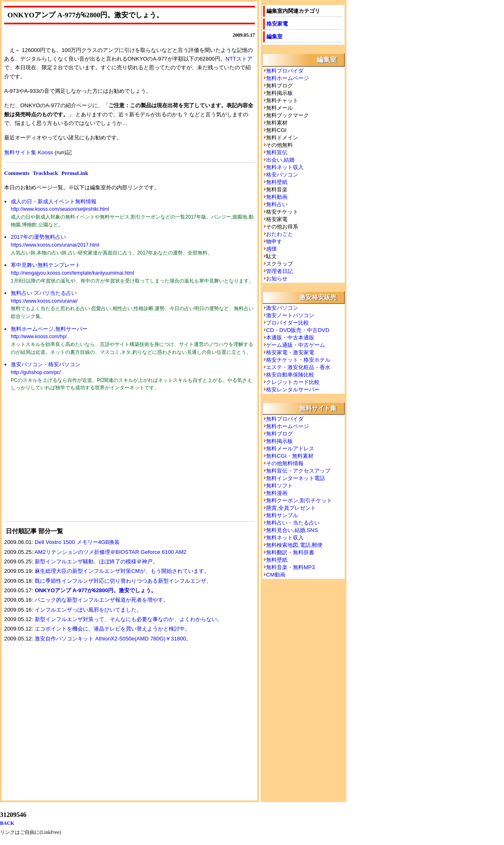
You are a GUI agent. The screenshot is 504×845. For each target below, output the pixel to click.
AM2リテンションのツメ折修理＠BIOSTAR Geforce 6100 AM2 (110, 552)
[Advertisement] (66, 461)
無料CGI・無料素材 (290, 456)
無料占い (277, 204)
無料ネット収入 (285, 167)
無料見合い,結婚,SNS (292, 530)
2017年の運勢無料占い (38, 237)
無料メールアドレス (290, 448)
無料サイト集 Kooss (29, 152)
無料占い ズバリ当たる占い (44, 293)
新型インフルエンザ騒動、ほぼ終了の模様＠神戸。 (96, 561)
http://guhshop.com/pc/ (36, 372)
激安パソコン (282, 308)
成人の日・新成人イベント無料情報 (54, 201)
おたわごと (279, 234)
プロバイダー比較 (287, 323)
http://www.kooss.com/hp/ (39, 337)
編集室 (274, 36)
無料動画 (277, 197)
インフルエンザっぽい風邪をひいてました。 (88, 610)
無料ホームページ (287, 78)
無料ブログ (279, 434)
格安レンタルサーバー (293, 390)
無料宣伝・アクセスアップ (298, 471)
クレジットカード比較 (293, 382)
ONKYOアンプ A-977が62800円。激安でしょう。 (95, 590)
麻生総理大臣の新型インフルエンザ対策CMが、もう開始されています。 (122, 571)
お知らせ (277, 279)
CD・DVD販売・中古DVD (298, 330)
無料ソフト (279, 486)
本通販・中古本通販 (290, 338)
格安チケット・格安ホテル (298, 360)
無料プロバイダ (285, 71)
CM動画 (276, 575)
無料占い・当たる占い (293, 523)
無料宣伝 (277, 152)
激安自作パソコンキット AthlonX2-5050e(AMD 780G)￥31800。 (113, 639)
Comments (17, 173)
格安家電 (277, 24)
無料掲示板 (279, 441)
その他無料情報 (285, 463)
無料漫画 (277, 493)
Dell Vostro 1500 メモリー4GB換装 (77, 542)
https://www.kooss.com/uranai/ (44, 301)
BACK (7, 823)
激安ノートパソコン (290, 315)
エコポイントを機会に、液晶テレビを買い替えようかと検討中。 (112, 629)
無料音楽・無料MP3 (290, 567)
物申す (274, 241)
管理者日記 (279, 271)
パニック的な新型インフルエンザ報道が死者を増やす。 (102, 600)
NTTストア (239, 59)
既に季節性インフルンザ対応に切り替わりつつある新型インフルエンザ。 (123, 581)
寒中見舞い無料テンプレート (46, 265)
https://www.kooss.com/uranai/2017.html (55, 245)
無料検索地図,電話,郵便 (294, 545)
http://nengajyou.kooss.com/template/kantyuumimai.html (72, 273)
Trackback (45, 173)
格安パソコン (282, 175)
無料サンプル (282, 515)
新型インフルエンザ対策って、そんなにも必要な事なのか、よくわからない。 (128, 619)
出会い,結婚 (280, 160)
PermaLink (75, 173)
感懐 (271, 249)
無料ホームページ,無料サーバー (49, 329)
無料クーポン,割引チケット (299, 500)
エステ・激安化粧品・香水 (298, 367)
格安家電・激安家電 (290, 352)
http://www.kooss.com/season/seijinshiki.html (60, 209)
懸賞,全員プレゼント (291, 508)
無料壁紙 (277, 182)
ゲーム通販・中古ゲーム (296, 345)
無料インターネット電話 (296, 478)
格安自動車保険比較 (290, 375)
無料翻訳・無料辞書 (290, 552)
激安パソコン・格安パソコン (46, 364)
